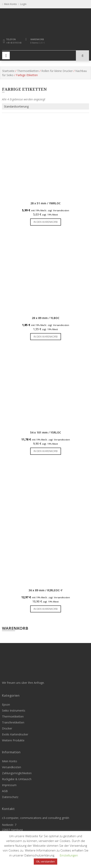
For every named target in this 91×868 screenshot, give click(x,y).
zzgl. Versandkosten (58, 210)
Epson (6, 705)
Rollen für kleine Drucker (57, 71)
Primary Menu (6, 55)
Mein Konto (10, 761)
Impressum (9, 785)
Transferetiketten (13, 722)
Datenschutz (10, 797)
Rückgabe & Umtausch (17, 779)
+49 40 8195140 (14, 43)
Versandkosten (12, 767)
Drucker (7, 728)
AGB (5, 791)
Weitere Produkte (13, 740)
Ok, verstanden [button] (45, 861)
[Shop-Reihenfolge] (45, 106)
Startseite (8, 71)
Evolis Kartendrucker (15, 734)
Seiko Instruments (14, 710)
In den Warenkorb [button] (46, 222)
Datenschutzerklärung (39, 855)
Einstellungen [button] (69, 855)
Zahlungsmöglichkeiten (17, 773)
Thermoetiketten (28, 71)
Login (22, 4)
